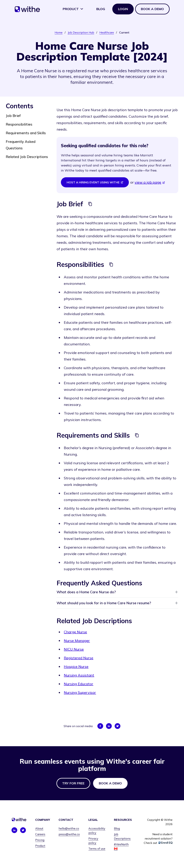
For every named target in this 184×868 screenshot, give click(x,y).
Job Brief (13, 116)
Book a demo (152, 9)
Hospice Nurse (76, 666)
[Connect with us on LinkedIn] (14, 830)
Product (73, 9)
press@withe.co (69, 834)
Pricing (40, 840)
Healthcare (107, 32)
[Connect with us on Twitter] (23, 830)
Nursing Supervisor (80, 692)
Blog (101, 9)
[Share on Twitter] (118, 726)
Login (123, 9)
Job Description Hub (81, 32)
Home (59, 32)
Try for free (73, 783)
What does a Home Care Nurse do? (117, 592)
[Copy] (90, 204)
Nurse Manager (77, 641)
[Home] (27, 10)
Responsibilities (19, 124)
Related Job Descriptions (27, 157)
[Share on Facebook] (100, 726)
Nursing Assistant (79, 675)
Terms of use (97, 849)
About (39, 828)
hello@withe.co (69, 828)
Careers (40, 834)
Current (124, 32)
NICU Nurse (74, 649)
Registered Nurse (79, 658)
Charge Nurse (75, 632)
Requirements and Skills (26, 133)
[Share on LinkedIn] (109, 726)
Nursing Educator (79, 684)
